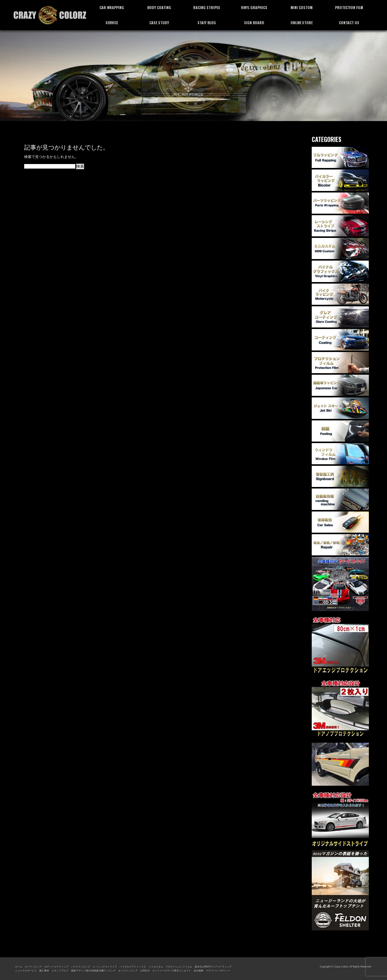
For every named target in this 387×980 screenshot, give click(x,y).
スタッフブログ (60, 971)
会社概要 (199, 971)
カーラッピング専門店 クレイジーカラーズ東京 (50, 15)
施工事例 (44, 971)
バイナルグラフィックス (133, 967)
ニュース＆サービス (26, 971)
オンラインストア (128, 971)
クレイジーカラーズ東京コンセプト (172, 971)
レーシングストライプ (105, 967)
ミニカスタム (156, 967)
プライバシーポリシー (218, 971)
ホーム (19, 967)
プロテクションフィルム (179, 967)
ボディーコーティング (57, 967)
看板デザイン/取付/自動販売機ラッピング (93, 971)
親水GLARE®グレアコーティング (213, 967)
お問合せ (145, 971)
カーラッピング (33, 967)
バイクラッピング (81, 967)
